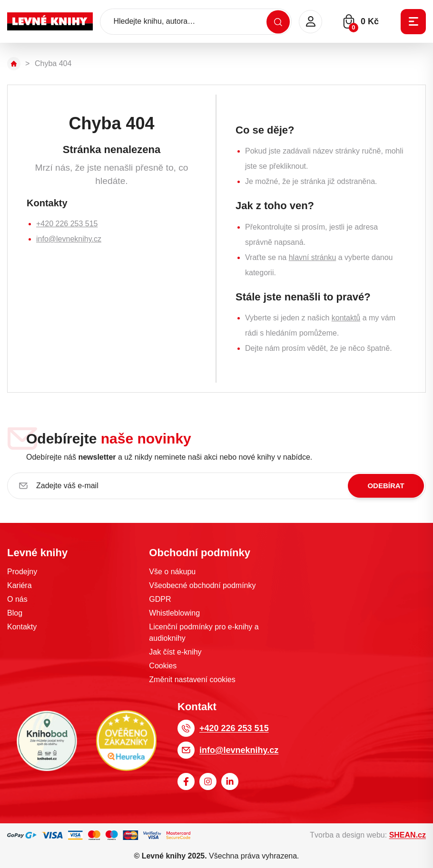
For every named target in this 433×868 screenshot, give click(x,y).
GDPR (160, 599)
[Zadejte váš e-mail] (216, 486)
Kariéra (20, 585)
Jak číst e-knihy (175, 652)
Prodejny (22, 572)
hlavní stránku (313, 257)
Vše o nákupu (172, 572)
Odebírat (386, 486)
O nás (17, 599)
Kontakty (22, 627)
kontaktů (346, 318)
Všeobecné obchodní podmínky (202, 585)
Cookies (163, 666)
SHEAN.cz (408, 835)
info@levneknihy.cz (69, 239)
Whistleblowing (174, 613)
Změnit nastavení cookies (192, 680)
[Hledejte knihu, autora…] (196, 22)
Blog (15, 613)
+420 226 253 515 (67, 224)
